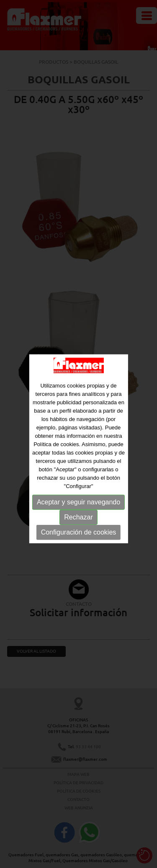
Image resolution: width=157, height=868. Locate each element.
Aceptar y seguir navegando (78, 506)
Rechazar (78, 521)
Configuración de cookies (79, 536)
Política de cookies (56, 448)
